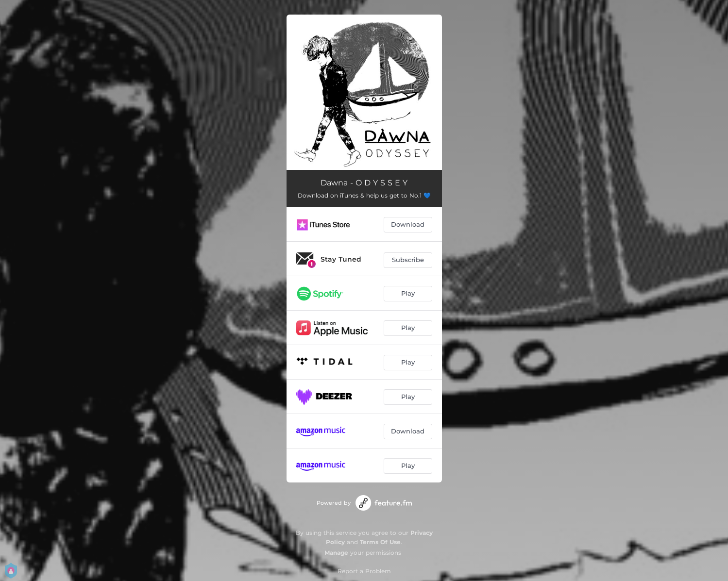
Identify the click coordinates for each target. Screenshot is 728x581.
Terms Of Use (380, 542)
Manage (336, 553)
